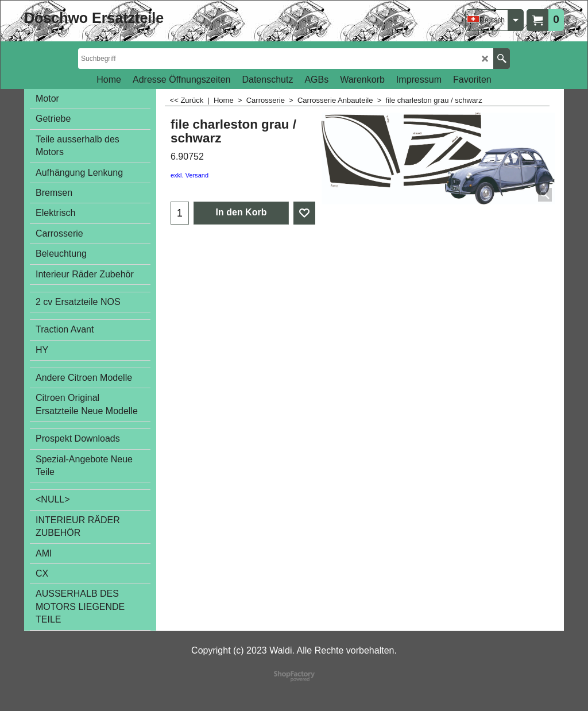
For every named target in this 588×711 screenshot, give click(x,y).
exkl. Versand (189, 175)
